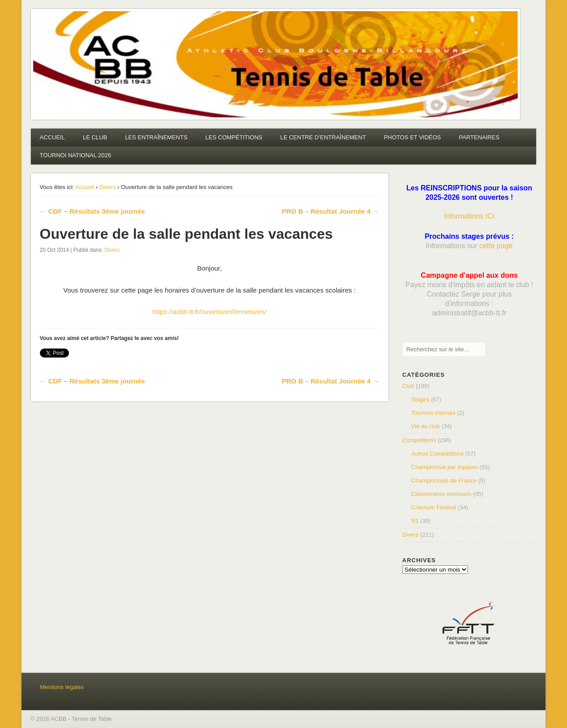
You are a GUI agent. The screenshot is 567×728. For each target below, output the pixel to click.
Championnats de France (444, 480)
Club (408, 386)
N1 (415, 521)
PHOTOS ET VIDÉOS (412, 137)
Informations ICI (469, 216)
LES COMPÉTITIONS (234, 137)
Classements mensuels (441, 494)
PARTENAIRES (479, 137)
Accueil (85, 187)
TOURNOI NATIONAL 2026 (75, 155)
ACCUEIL (52, 137)
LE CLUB (95, 137)
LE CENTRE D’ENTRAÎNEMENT (323, 137)
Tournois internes (433, 413)
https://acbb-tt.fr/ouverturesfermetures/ (209, 312)
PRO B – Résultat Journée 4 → (331, 211)
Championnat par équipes (445, 467)
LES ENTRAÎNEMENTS (156, 137)
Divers (108, 187)
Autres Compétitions (437, 454)
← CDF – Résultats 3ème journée (92, 211)
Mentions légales (62, 687)
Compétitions (419, 440)
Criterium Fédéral (434, 507)
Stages (420, 399)
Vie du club (425, 426)
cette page (496, 246)
